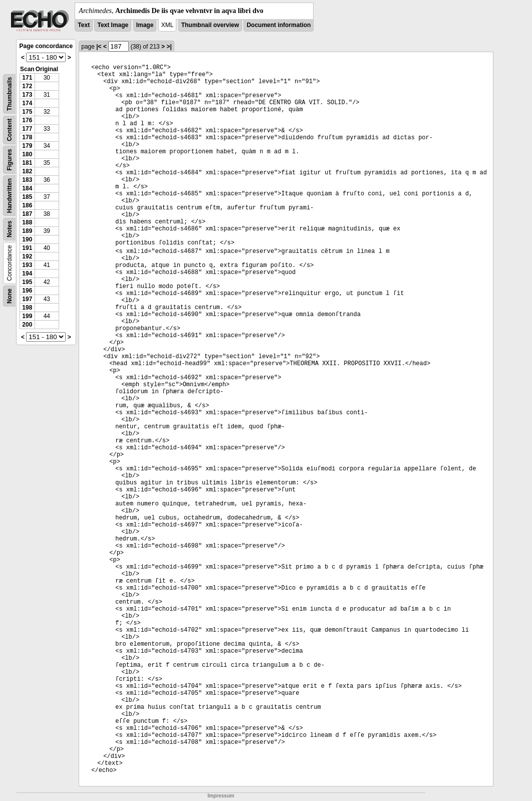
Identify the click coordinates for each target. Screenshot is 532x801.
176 (27, 120)
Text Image (113, 25)
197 (27, 299)
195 (27, 282)
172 (27, 86)
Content (10, 130)
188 (27, 222)
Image (145, 25)
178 (27, 137)
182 (27, 171)
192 (27, 256)
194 (27, 274)
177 (27, 129)
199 (27, 316)
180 (27, 154)
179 (27, 146)
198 (27, 308)
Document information (279, 25)
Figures (10, 160)
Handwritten (10, 196)
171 (27, 78)
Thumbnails (10, 94)
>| (169, 47)
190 (27, 239)
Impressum (221, 796)
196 (27, 291)
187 (27, 214)
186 (27, 205)
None (10, 296)
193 (27, 265)
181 (27, 163)
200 (27, 325)
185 (27, 197)
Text (84, 25)
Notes (10, 229)
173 (27, 95)
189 (27, 231)
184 (27, 188)
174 (27, 103)
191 (27, 248)
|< (99, 47)
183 (27, 180)
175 (27, 112)
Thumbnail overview (210, 25)
